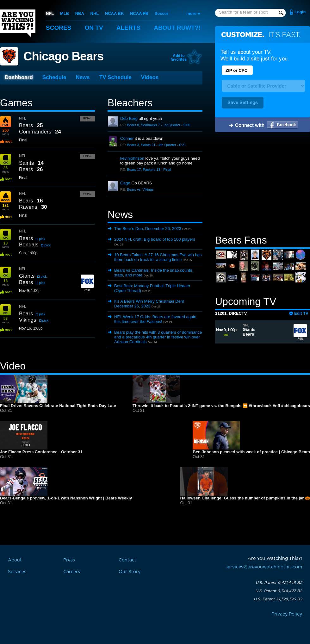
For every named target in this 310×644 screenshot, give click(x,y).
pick (42, 239)
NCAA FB (139, 13)
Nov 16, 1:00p (31, 328)
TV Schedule (115, 77)
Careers (72, 572)
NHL (95, 13)
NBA (80, 13)
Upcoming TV (246, 301)
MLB (65, 13)
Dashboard (19, 77)
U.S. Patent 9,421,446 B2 (279, 583)
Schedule (54, 77)
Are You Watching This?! (18, 23)
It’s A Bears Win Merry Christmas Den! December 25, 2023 (149, 304)
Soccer (161, 13)
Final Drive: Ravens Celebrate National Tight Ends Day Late (58, 406)
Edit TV (301, 313)
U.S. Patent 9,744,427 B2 (279, 591)
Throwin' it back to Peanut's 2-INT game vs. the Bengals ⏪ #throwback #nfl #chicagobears (221, 406)
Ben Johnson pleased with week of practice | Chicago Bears (251, 452)
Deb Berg (129, 118)
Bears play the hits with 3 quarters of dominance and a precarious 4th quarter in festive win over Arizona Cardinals (158, 337)
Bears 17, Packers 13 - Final (149, 170)
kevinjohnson (132, 158)
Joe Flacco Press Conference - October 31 (41, 452)
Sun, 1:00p (28, 253)
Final (87, 118)
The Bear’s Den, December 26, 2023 (148, 229)
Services (17, 572)
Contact (127, 560)
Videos (150, 77)
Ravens (28, 207)
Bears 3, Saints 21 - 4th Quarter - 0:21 (156, 145)
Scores (59, 28)
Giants (27, 276)
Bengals (29, 245)
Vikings (28, 320)
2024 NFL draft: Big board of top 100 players (155, 239)
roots (5, 132)
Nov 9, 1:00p (30, 291)
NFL (50, 13)
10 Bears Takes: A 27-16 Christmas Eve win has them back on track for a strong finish (158, 257)
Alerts (128, 28)
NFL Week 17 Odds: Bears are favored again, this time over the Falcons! (156, 319)
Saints (26, 163)
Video (13, 366)
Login (300, 12)
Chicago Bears (63, 56)
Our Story (130, 572)
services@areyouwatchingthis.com (264, 567)
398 (300, 333)
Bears (26, 125)
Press (69, 560)
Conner (127, 138)
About (177, 28)
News (83, 77)
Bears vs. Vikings (140, 189)
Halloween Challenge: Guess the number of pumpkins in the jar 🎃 (245, 498)
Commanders (35, 132)
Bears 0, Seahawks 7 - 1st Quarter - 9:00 (158, 125)
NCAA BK (114, 13)
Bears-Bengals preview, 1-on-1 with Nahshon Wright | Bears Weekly (66, 498)
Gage (125, 183)
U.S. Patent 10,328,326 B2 (278, 599)
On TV (94, 28)
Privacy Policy (287, 614)
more (191, 13)
